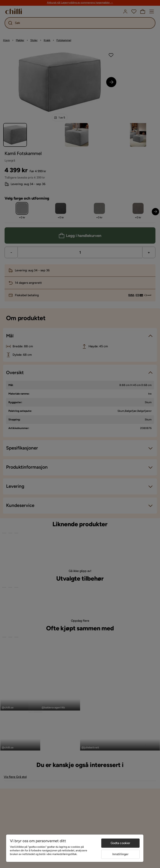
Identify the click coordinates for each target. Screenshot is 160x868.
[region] (75, 848)
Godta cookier (121, 843)
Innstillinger (121, 854)
